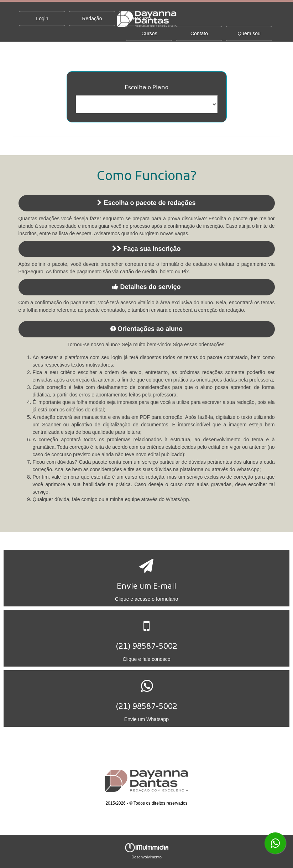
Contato (199, 33)
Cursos (149, 33)
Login (42, 19)
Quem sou (249, 33)
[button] (146, 578)
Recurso (142, 19)
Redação (92, 19)
